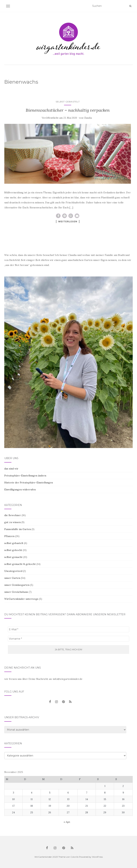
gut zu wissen (12, 522)
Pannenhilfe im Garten (18, 529)
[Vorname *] (68, 639)
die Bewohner (13, 515)
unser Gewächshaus (16, 592)
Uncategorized (13, 571)
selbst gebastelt (68, 102)
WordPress (97, 857)
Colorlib (74, 857)
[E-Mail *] (68, 629)
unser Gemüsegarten (17, 585)
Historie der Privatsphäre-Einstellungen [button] (29, 483)
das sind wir (11, 469)
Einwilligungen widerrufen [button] (20, 489)
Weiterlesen (68, 221)
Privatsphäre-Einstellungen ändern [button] (25, 476)
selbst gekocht (13, 550)
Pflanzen (9, 536)
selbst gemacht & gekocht (20, 564)
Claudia (88, 118)
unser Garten (12, 578)
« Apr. (67, 822)
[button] (58, 216)
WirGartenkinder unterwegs (21, 599)
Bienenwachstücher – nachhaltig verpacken (68, 110)
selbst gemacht (13, 557)
